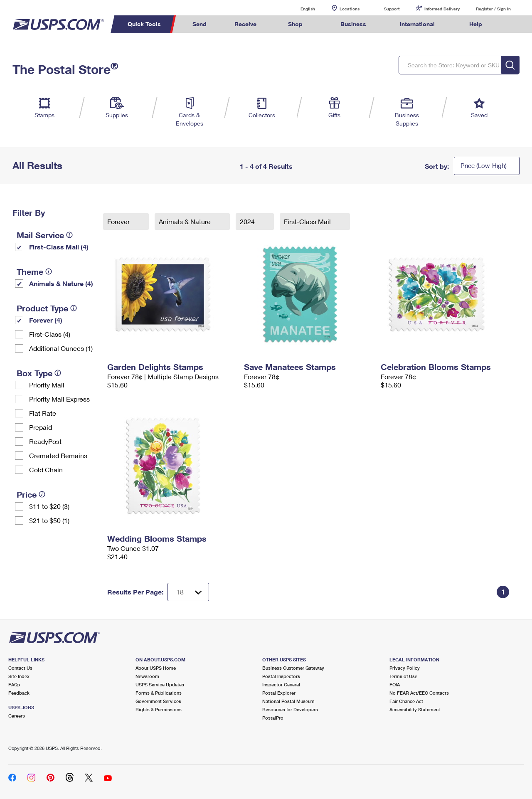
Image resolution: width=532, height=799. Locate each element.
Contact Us (20, 668)
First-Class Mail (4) (59, 247)
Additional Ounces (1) (61, 348)
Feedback (19, 693)
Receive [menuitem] (245, 24)
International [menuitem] (417, 24)
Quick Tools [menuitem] (144, 24)
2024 (248, 221)
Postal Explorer (279, 693)
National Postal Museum (288, 701)
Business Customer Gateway (293, 668)
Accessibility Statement (415, 709)
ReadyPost (45, 441)
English (299, 9)
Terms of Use (403, 676)
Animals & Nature (186, 221)
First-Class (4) (50, 334)
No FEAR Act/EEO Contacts (419, 693)
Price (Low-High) (484, 165)
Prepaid (41, 427)
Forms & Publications (159, 693)
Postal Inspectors (281, 676)
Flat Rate (43, 413)
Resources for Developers (290, 709)
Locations (350, 9)
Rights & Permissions (159, 709)
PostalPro (273, 718)
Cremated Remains (58, 455)
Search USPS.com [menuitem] (512, 24)
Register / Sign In (493, 9)
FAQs (14, 684)
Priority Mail (47, 385)
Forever (119, 221)
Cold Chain (46, 470)
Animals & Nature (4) (61, 283)
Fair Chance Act (406, 701)
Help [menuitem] (476, 24)
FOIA (395, 684)
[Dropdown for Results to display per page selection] (188, 592)
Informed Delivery (442, 9)
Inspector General (281, 684)
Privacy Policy (405, 668)
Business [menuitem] (353, 24)
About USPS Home (156, 668)
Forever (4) (46, 320)
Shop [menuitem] (295, 24)
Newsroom (147, 676)
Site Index (19, 676)
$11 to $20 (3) (49, 506)
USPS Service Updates (160, 684)
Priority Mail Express (59, 399)
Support (392, 9)
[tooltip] (69, 235)
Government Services (158, 701)
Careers (17, 716)
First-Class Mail (308, 221)
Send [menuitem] (199, 24)
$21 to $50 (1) (49, 520)
